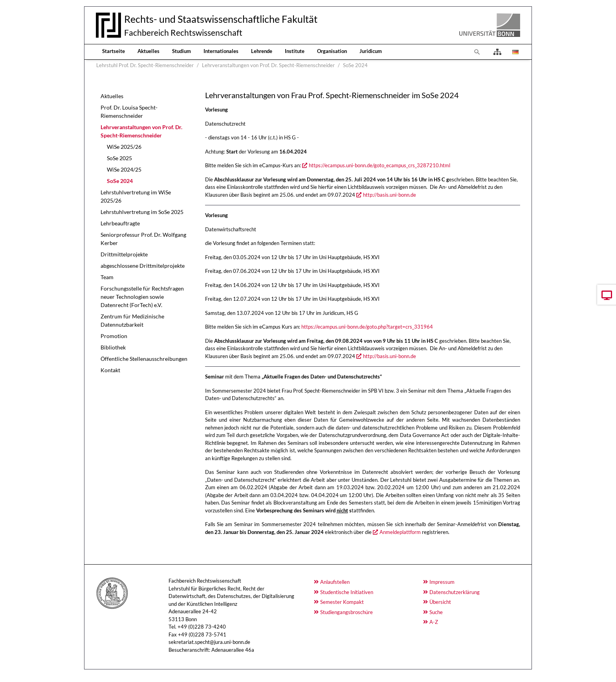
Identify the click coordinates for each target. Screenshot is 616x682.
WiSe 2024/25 (124, 169)
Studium (181, 51)
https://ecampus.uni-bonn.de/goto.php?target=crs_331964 (367, 327)
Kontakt (110, 370)
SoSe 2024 (120, 181)
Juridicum (371, 51)
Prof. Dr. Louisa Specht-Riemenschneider (129, 112)
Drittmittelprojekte (124, 254)
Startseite (114, 51)
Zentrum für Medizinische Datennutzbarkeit (132, 320)
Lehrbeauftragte (120, 223)
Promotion (114, 336)
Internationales (221, 51)
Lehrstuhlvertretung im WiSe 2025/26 (136, 196)
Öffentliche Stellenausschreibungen (144, 359)
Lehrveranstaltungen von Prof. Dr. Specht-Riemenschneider (141, 131)
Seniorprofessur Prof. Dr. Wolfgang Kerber (143, 239)
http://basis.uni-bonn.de (390, 195)
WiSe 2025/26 (124, 147)
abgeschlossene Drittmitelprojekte (143, 266)
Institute (295, 51)
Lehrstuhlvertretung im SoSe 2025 (142, 212)
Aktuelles (148, 51)
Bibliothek (113, 347)
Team (107, 277)
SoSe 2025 (119, 158)
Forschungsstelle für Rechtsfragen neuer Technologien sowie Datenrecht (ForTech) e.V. (142, 297)
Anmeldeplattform (400, 532)
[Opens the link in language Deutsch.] (515, 52)
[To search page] (477, 52)
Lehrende (262, 51)
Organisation (332, 51)
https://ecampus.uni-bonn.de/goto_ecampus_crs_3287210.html (379, 165)
